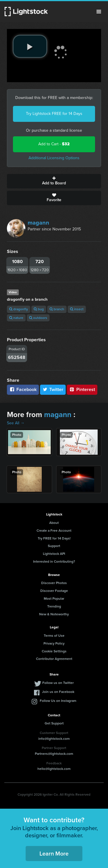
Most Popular (54, 599)
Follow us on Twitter (58, 683)
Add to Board (54, 181)
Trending (54, 606)
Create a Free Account (54, 531)
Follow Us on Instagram (58, 701)
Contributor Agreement (54, 659)
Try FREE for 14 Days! (54, 538)
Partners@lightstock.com (54, 754)
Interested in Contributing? (54, 561)
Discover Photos (54, 583)
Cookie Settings (54, 651)
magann (38, 223)
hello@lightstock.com (54, 769)
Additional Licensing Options (54, 158)
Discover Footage (54, 591)
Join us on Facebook (58, 692)
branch (57, 309)
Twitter (53, 389)
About (54, 523)
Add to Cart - (54, 144)
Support (54, 546)
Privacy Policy (54, 643)
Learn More (54, 854)
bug (39, 309)
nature (16, 318)
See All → (16, 423)
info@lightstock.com (54, 739)
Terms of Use (54, 636)
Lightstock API (54, 554)
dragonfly (19, 309)
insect (77, 309)
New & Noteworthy (54, 614)
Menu (99, 12)
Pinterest (82, 389)
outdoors (38, 318)
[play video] (30, 46)
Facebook (23, 389)
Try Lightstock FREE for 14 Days (54, 114)
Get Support (54, 723)
